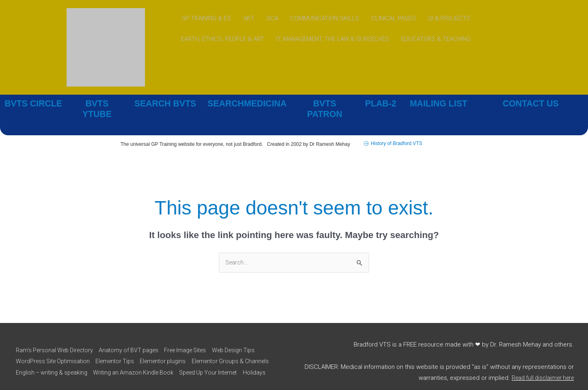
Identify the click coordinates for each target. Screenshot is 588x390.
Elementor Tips (120, 345)
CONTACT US (531, 103)
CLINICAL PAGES (393, 18)
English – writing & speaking (141, 356)
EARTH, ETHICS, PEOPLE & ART (223, 39)
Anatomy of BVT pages (134, 334)
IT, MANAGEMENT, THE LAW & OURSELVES (333, 39)
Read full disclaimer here (540, 367)
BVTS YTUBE (97, 103)
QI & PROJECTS (449, 18)
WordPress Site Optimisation (54, 345)
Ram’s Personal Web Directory (55, 334)
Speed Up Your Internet (47, 368)
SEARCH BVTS (165, 103)
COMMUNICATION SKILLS (325, 18)
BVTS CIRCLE (34, 103)
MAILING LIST (439, 103)
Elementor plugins (171, 345)
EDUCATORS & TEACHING (436, 39)
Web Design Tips (248, 334)
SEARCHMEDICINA (247, 103)
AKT (249, 18)
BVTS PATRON (324, 103)
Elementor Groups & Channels (55, 356)
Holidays (97, 368)
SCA (272, 18)
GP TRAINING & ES (206, 18)
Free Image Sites (195, 334)
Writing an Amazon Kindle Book (227, 356)
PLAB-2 (381, 103)
